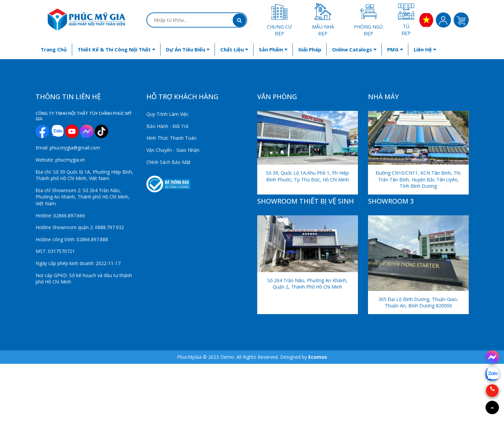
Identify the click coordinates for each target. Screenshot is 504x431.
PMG (395, 49)
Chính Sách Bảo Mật (169, 162)
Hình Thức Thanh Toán (171, 138)
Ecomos (318, 357)
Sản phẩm (273, 49)
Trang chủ (54, 49)
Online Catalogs (354, 49)
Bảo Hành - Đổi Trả (167, 126)
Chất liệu (234, 49)
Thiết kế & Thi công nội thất (116, 49)
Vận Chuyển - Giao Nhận (173, 150)
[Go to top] (492, 407)
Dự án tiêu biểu (188, 49)
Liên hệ (425, 49)
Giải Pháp (310, 49)
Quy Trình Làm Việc (168, 114)
